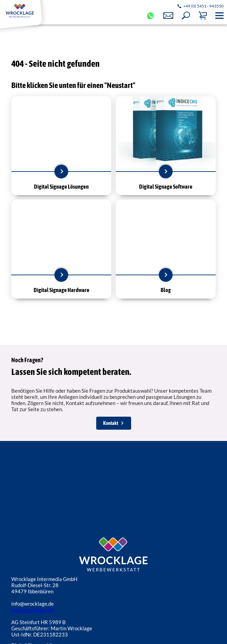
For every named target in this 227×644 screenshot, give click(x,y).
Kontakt (111, 423)
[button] (186, 16)
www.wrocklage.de (32, 610)
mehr (61, 172)
